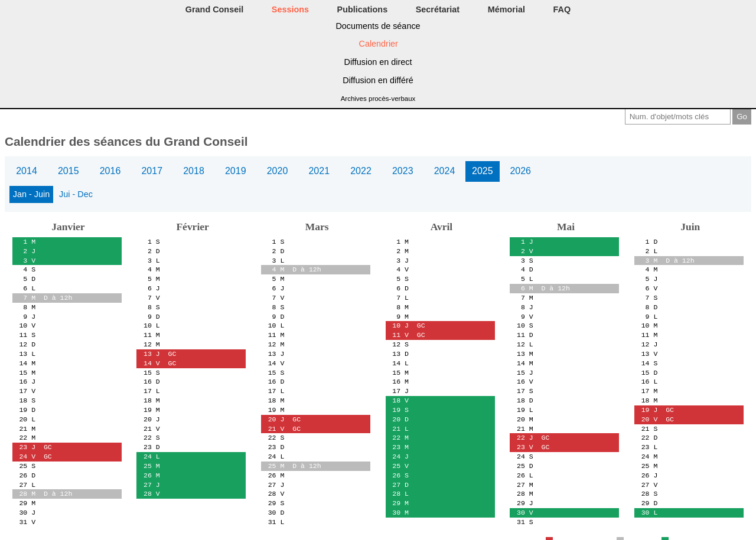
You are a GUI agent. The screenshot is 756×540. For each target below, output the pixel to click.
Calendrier (379, 44)
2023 (403, 171)
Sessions (290, 9)
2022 (361, 171)
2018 (194, 171)
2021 (319, 171)
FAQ (562, 9)
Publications (363, 9)
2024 (445, 171)
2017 (152, 171)
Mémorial (506, 9)
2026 (520, 171)
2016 (110, 171)
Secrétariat (438, 9)
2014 (27, 171)
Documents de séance (378, 26)
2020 (278, 171)
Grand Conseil (214, 9)
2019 (236, 171)
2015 (69, 171)
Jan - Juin (31, 194)
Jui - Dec (76, 194)
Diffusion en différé (378, 80)
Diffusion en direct (378, 62)
